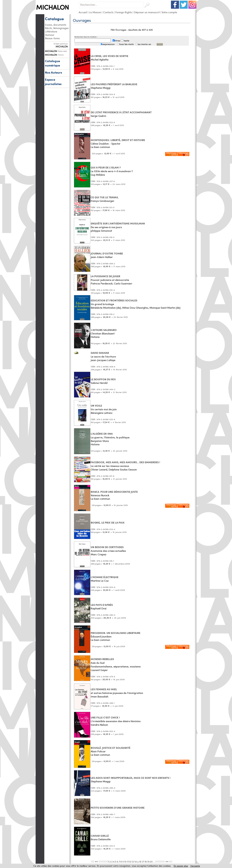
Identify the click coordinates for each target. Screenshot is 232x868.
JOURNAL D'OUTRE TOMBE (107, 253)
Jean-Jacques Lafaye (103, 360)
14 (135, 861)
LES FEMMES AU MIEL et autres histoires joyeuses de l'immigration (117, 691)
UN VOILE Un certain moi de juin (104, 407)
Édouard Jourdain (101, 636)
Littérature (51, 31)
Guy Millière (98, 175)
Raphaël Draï (99, 608)
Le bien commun (100, 147)
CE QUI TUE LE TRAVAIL (105, 197)
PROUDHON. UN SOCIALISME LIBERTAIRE (116, 633)
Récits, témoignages (57, 28)
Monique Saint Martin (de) (165, 308)
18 (146, 861)
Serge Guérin (98, 116)
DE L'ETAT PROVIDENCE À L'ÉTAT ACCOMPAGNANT (121, 112)
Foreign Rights (124, 12)
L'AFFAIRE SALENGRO (104, 330)
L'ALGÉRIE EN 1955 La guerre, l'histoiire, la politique (110, 435)
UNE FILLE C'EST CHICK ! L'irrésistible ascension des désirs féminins (116, 719)
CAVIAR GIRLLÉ (100, 836)
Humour (50, 35)
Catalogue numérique (52, 63)
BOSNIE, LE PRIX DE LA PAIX (108, 522)
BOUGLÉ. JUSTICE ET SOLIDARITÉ (111, 748)
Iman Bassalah (99, 696)
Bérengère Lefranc (102, 413)
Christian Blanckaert (103, 333)
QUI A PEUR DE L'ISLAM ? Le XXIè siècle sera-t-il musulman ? (112, 169)
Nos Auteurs (53, 72)
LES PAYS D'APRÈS (102, 605)
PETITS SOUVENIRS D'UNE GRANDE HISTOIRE (118, 808)
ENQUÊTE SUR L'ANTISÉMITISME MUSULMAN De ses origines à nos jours (118, 225)
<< (96, 861)
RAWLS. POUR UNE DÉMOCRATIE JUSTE (114, 492)
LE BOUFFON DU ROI (103, 379)
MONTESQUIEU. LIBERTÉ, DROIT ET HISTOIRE (118, 140)
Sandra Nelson (99, 725)
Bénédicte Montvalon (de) (106, 308)
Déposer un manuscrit (147, 12)
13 (133, 861)
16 (140, 861)
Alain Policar (98, 751)
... (154, 861)
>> (167, 861)
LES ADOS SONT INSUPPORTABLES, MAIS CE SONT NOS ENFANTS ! (131, 778)
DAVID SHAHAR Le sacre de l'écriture (103, 355)
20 (151, 861)
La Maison (95, 12)
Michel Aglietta (100, 59)
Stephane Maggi (101, 88)
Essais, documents (56, 25)
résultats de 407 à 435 (140, 30)
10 (125, 861)
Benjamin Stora (100, 441)
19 (148, 861)
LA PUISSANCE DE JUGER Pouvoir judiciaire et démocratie (110, 278)
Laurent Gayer (99, 670)
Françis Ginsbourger (102, 201)
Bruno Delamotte (101, 839)
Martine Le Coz (100, 581)
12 (130, 861)
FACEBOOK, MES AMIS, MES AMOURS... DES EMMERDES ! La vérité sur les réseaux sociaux (125, 464)
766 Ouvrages (119, 30)
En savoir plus (181, 866)
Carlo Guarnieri (123, 283)
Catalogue (54, 19)
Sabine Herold (99, 383)
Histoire (95, 337)
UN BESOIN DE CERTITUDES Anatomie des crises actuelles (108, 549)
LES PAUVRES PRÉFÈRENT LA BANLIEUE (114, 84)
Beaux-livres (52, 38)
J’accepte (195, 866)
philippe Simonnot (101, 231)
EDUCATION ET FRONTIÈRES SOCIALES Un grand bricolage (114, 302)
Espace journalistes (53, 82)
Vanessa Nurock (100, 495)
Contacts (108, 12)
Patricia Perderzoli (102, 283)
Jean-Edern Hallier (102, 257)
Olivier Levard (99, 469)
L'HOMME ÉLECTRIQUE (105, 577)
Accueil (83, 12)
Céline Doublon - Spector (106, 144)
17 (143, 861)
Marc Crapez (99, 554)
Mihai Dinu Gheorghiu (135, 308)
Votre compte (169, 12)
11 (128, 861)
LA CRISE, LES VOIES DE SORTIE (109, 56)
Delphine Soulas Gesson (123, 469)
